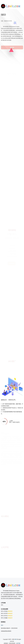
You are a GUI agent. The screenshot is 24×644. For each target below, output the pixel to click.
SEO (2, 605)
